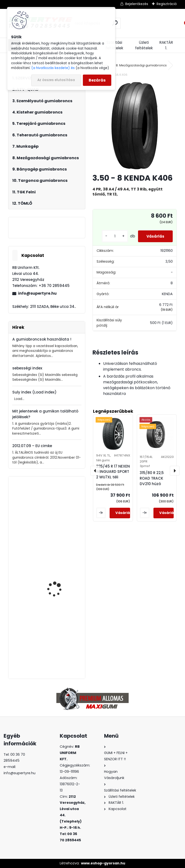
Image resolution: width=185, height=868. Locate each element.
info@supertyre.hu (37, 293)
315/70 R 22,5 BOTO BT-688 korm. (60, 567)
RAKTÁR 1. (166, 45)
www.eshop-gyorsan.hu (103, 863)
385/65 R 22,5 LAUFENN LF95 (59, 511)
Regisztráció (167, 4)
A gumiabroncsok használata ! (42, 339)
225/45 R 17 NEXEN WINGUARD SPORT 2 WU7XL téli (113, 472)
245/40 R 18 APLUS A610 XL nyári (60, 628)
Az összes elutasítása (56, 80)
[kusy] (112, 236)
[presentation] (95, 471)
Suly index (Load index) (34, 392)
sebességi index (27, 368)
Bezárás (97, 80)
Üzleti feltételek (144, 45)
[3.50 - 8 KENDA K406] (135, 126)
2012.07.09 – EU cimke (32, 446)
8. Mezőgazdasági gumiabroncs (141, 65)
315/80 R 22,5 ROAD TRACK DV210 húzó (152, 478)
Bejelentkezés (137, 4)
